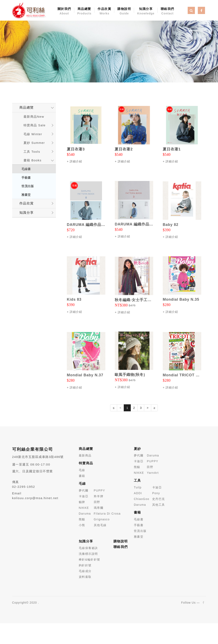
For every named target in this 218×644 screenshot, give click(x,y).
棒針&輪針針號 (90, 560)
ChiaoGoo (142, 499)
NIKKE (84, 508)
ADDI (138, 493)
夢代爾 (84, 490)
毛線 (82, 470)
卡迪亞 (84, 496)
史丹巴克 (159, 499)
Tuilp (138, 487)
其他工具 (159, 505)
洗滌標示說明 (88, 554)
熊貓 (82, 519)
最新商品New (34, 117)
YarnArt (153, 473)
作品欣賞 (104, 11)
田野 (97, 502)
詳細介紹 (76, 161)
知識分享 (146, 11)
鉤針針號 (85, 565)
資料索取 (85, 577)
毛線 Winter (33, 134)
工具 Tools (32, 152)
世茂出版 (28, 186)
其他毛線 (100, 525)
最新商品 (85, 455)
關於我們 (64, 11)
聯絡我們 (167, 11)
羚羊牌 (99, 496)
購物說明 (124, 11)
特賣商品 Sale (35, 125)
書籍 (82, 476)
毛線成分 (85, 571)
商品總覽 (84, 11)
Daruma (85, 514)
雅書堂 (26, 195)
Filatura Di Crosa (107, 514)
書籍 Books (33, 160)
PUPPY (100, 490)
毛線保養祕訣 (88, 548)
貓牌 (82, 502)
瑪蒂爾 (99, 508)
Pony (156, 493)
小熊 (82, 525)
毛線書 (26, 169)
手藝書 (26, 178)
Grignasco (102, 519)
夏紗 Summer (34, 143)
